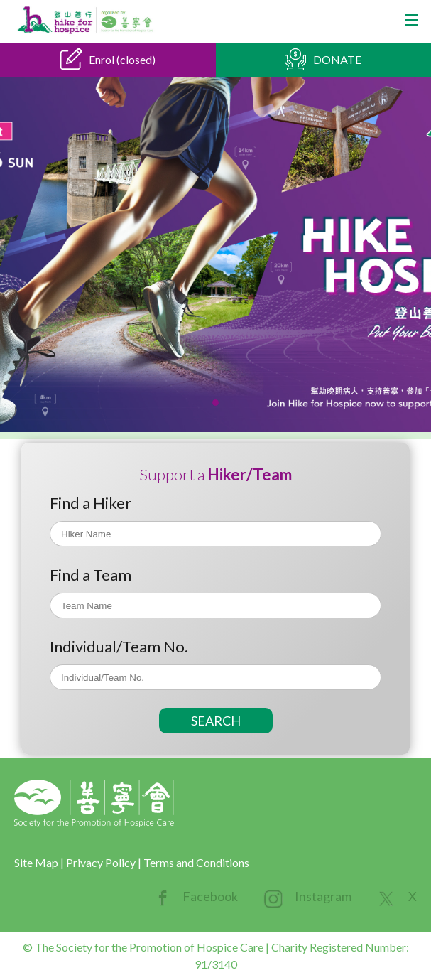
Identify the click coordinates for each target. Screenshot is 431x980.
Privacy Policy (101, 862)
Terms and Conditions (196, 862)
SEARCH (216, 721)
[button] (215, 403)
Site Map (36, 862)
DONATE (337, 59)
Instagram (323, 896)
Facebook (210, 896)
